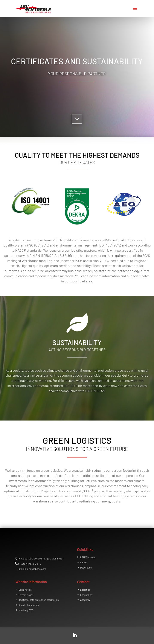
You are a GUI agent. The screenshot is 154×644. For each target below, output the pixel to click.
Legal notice (25, 590)
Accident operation (29, 605)
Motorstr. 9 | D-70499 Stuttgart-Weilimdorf (41, 558)
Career (84, 562)
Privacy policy (26, 595)
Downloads (86, 567)
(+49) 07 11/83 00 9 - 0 (30, 564)
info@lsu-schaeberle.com (32, 569)
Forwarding (86, 595)
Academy (85, 600)
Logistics (85, 590)
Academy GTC (26, 610)
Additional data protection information (39, 600)
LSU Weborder (88, 557)
